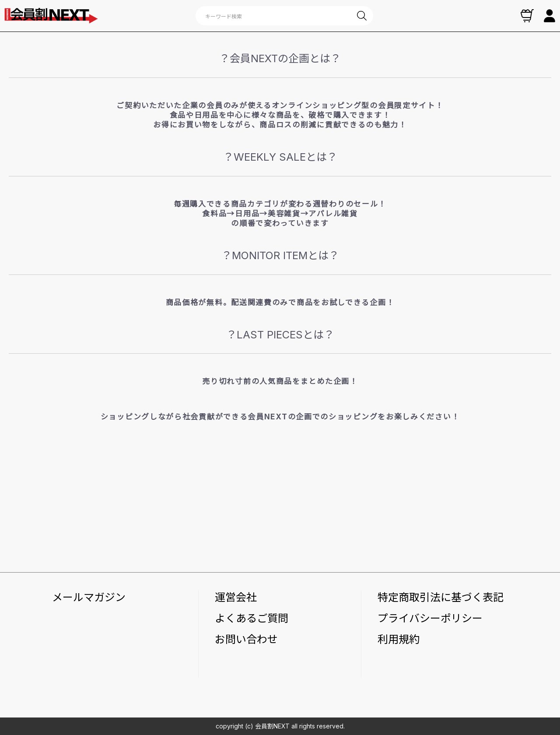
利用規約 (399, 639)
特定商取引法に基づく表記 (441, 597)
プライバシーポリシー (430, 618)
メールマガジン (89, 597)
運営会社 (236, 597)
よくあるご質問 (252, 618)
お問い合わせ (246, 639)
